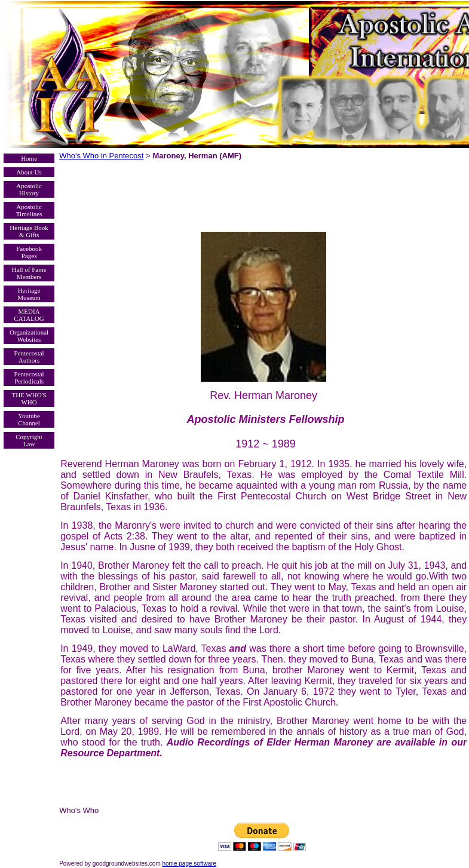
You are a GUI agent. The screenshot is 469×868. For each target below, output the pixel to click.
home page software (190, 864)
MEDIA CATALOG (29, 315)
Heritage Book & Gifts (29, 231)
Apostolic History (29, 189)
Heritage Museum (29, 294)
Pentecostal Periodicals (29, 378)
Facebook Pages (29, 252)
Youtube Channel (29, 419)
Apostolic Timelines (29, 210)
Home (29, 158)
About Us (29, 172)
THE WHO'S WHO (29, 398)
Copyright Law (29, 440)
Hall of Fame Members (29, 273)
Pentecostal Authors (29, 357)
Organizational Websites (29, 336)
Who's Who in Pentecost (101, 156)
